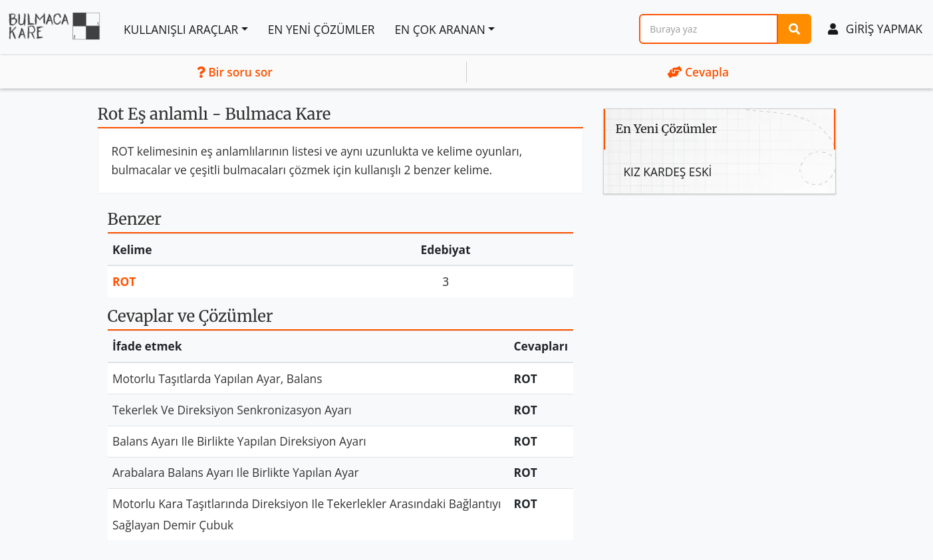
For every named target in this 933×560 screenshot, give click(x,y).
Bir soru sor (235, 72)
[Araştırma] (709, 29)
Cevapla (698, 72)
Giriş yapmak (875, 29)
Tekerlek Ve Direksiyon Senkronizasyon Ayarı (232, 410)
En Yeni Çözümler (322, 29)
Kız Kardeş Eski (668, 172)
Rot (124, 281)
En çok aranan (440, 29)
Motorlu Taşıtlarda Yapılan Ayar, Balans (217, 378)
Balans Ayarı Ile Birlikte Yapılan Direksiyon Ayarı (239, 441)
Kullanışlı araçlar (181, 29)
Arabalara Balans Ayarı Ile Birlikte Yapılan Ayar (236, 472)
